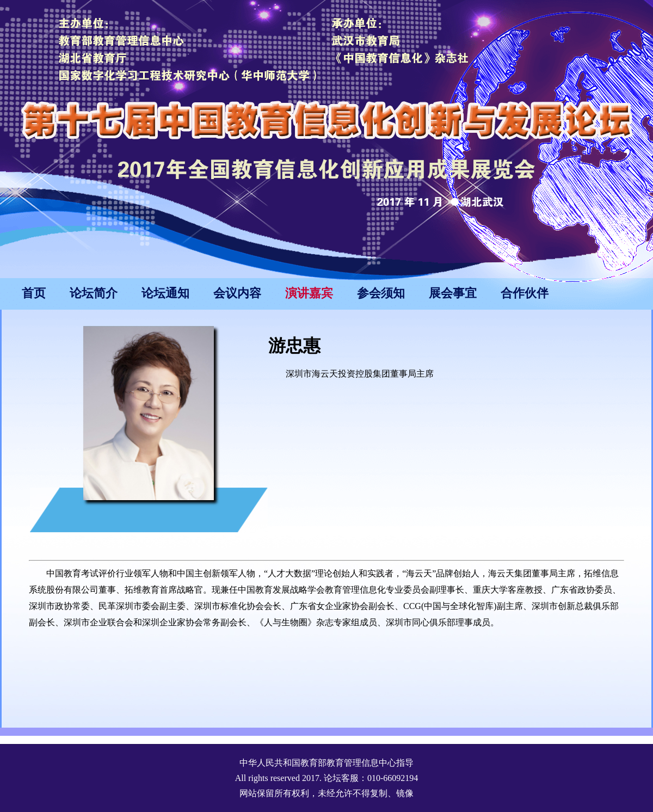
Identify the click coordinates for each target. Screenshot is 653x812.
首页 (34, 293)
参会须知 (381, 293)
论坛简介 (94, 293)
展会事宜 (453, 293)
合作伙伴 (525, 293)
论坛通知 (165, 293)
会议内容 (237, 293)
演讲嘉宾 (309, 293)
